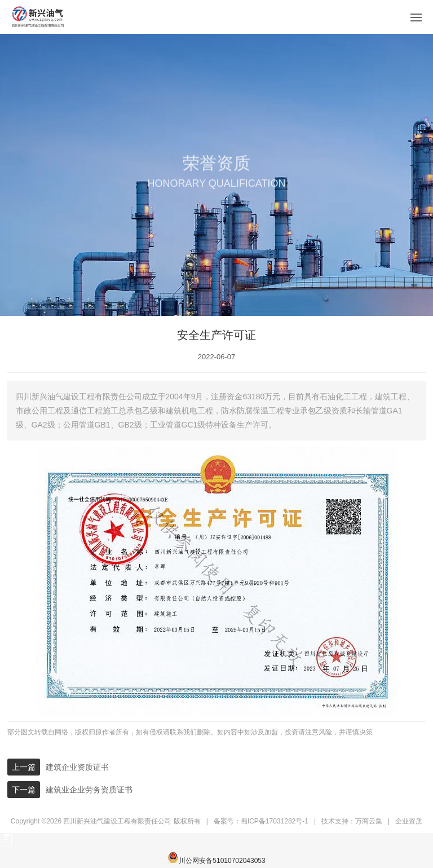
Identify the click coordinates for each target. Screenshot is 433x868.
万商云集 (369, 821)
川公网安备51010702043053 (216, 858)
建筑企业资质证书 (77, 767)
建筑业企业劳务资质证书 (89, 790)
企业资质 (409, 821)
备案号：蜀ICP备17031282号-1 (261, 821)
